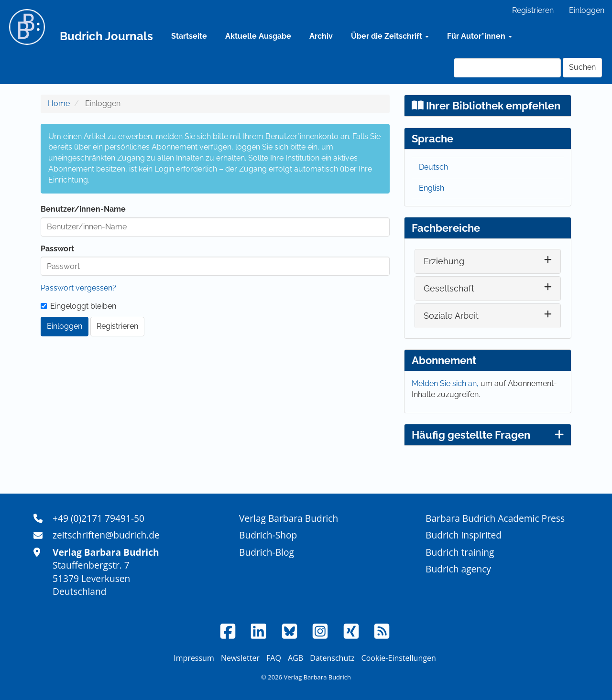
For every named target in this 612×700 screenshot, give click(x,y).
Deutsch (433, 167)
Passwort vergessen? (78, 288)
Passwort (57, 249)
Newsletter (240, 658)
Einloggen (587, 10)
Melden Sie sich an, (446, 383)
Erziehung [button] (444, 261)
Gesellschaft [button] (449, 288)
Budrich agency (458, 569)
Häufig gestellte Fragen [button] (488, 435)
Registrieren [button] (117, 326)
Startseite (189, 36)
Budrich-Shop (268, 535)
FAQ (274, 658)
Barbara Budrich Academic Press (495, 518)
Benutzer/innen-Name (83, 209)
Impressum (194, 658)
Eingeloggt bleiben (78, 306)
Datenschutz (332, 658)
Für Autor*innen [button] (480, 36)
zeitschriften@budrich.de (106, 535)
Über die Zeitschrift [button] (390, 36)
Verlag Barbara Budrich (289, 518)
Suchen (582, 67)
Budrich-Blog (267, 552)
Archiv (321, 36)
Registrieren (533, 10)
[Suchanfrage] (507, 68)
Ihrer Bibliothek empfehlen (486, 106)
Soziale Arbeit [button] (451, 316)
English (432, 188)
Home (59, 103)
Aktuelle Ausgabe (258, 36)
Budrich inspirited (464, 535)
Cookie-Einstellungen (399, 658)
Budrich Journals (106, 36)
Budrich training (460, 552)
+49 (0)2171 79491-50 (98, 518)
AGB (295, 658)
